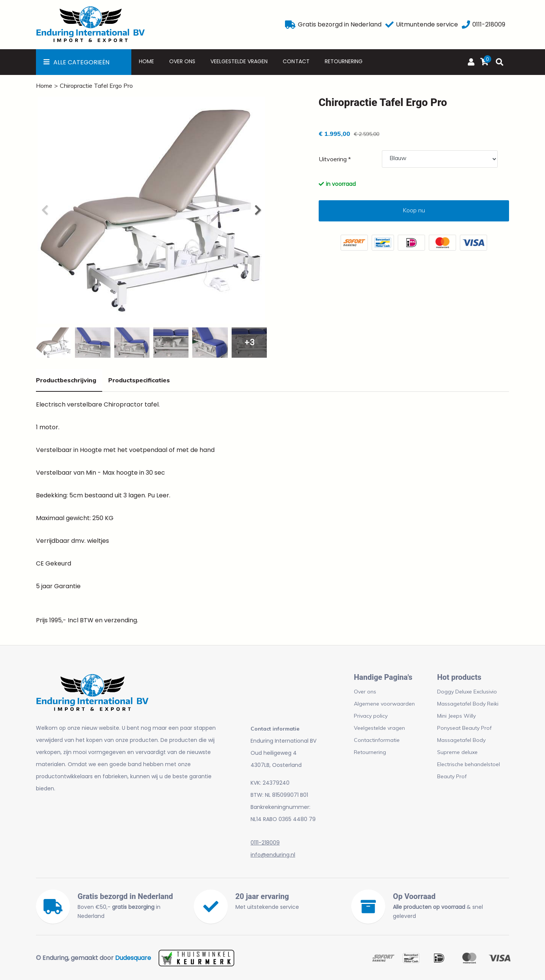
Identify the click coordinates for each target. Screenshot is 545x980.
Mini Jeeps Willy (456, 716)
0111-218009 (265, 843)
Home (146, 61)
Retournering (344, 61)
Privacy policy (371, 716)
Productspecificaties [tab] (139, 380)
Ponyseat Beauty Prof (464, 728)
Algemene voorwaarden (384, 704)
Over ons (182, 61)
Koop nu (414, 210)
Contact (296, 61)
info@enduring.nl (273, 855)
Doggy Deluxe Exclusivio (467, 692)
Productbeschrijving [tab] (66, 380)
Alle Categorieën (81, 62)
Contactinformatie (377, 740)
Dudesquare (133, 958)
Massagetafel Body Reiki (468, 704)
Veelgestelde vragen (239, 61)
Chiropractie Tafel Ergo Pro (96, 86)
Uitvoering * (335, 159)
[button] (257, 210)
